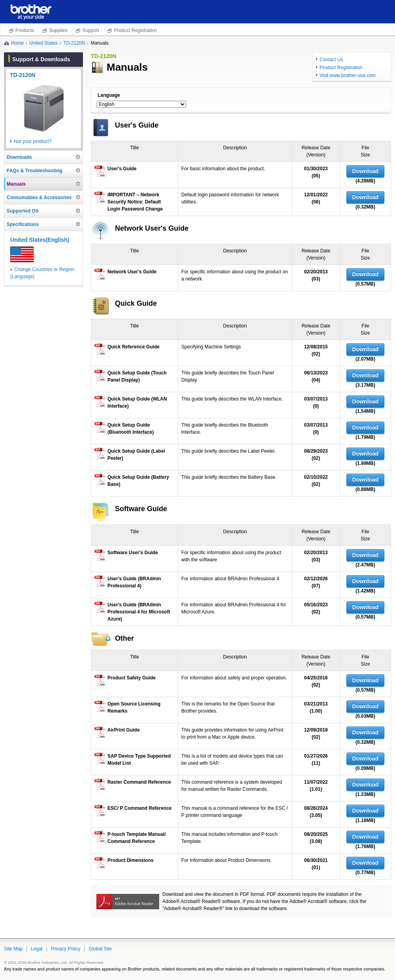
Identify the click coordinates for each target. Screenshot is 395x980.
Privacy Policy (66, 949)
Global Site (100, 949)
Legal (37, 949)
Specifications (23, 224)
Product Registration (135, 30)
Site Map (13, 949)
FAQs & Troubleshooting (35, 171)
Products (25, 30)
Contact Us (331, 60)
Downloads (19, 157)
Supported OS (23, 211)
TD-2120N (74, 43)
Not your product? (33, 141)
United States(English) (40, 240)
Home (17, 43)
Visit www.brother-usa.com (348, 75)
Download (366, 171)
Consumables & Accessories (39, 198)
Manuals (16, 184)
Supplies (58, 30)
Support (90, 30)
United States (43, 43)
